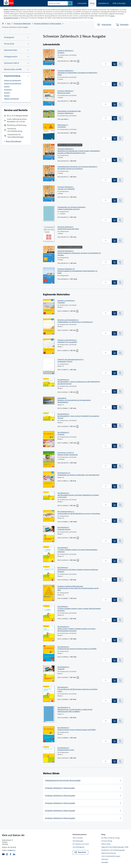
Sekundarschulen (16, 50)
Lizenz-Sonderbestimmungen (111, 856)
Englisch (7, 87)
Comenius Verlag (107, 841)
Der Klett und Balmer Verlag (110, 838)
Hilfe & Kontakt (119, 3)
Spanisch (7, 93)
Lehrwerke (82, 3)
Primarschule (16, 44)
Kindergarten (16, 37)
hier (92, 18)
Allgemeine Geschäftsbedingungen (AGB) (115, 847)
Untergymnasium (16, 57)
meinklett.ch (103, 3)
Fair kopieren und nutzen (81, 844)
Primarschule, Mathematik (22, 24)
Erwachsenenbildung (16, 76)
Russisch (7, 96)
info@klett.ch (11, 850)
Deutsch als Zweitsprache (12, 80)
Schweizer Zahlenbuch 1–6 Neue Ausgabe (48, 24)
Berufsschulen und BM (16, 69)
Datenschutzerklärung (108, 853)
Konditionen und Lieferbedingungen (113, 850)
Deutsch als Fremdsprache (13, 83)
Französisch (8, 90)
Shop (92, 3)
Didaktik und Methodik (11, 99)
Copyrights (105, 862)
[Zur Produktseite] (49, 57)
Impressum (105, 859)
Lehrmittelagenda (78, 847)
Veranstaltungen (78, 841)
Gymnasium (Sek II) (16, 63)
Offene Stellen (106, 844)
